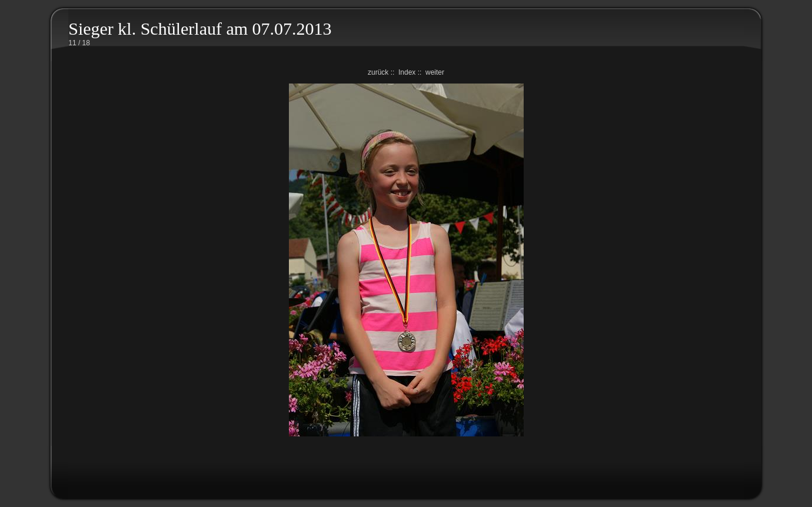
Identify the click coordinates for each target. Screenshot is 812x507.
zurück (378, 72)
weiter (435, 72)
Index (407, 72)
